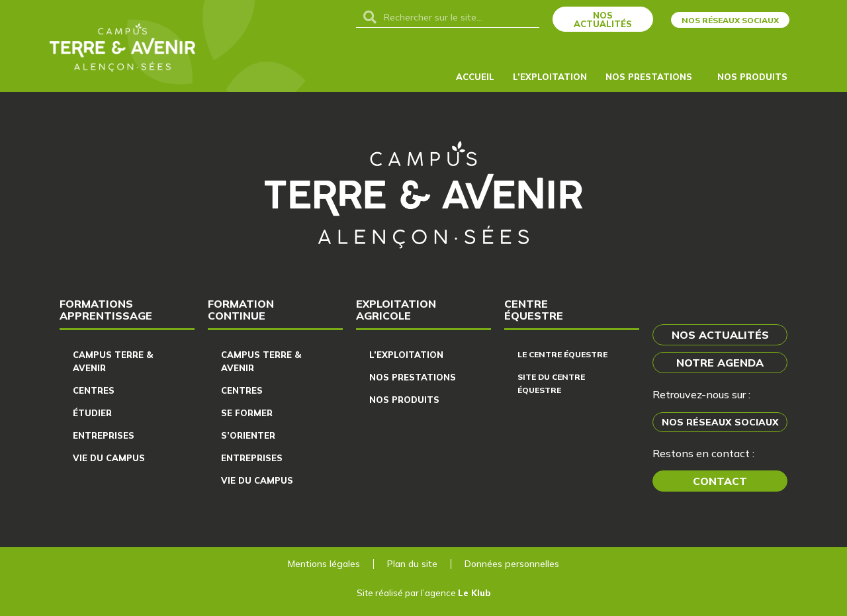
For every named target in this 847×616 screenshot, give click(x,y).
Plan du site (412, 564)
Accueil (475, 77)
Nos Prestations (652, 77)
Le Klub (474, 593)
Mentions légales (324, 564)
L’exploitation (550, 77)
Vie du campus (109, 458)
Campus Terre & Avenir (113, 361)
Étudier (92, 413)
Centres (94, 390)
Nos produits (756, 77)
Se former (247, 413)
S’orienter (248, 435)
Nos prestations (413, 377)
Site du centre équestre (551, 383)
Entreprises (104, 435)
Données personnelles (512, 564)
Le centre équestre (562, 354)
